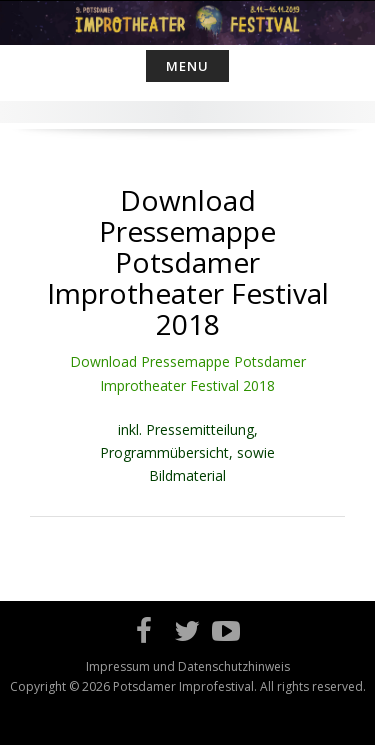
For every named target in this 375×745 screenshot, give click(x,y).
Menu (187, 66)
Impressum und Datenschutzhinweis (188, 666)
